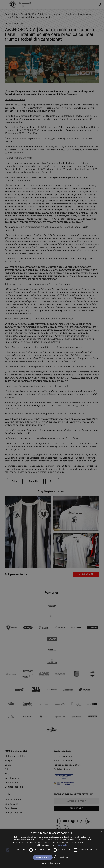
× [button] (101, 832)
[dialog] (52, 848)
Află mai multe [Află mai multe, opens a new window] (62, 845)
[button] (52, 863)
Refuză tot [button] (63, 857)
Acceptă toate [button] (43, 857)
